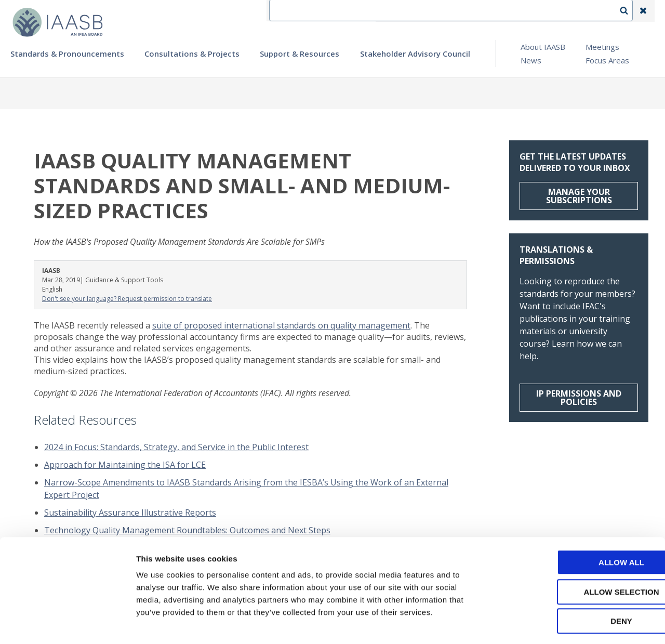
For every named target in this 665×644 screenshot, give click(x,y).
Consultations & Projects (192, 54)
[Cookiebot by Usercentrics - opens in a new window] (67, 624)
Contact (432, 11)
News (531, 60)
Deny (578, 578)
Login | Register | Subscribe (560, 11)
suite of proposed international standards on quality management (281, 325)
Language (480, 11)
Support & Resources (300, 54)
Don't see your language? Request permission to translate (127, 299)
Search (629, 11)
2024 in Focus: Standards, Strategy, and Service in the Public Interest (176, 447)
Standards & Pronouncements (67, 54)
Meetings (602, 47)
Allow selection (578, 549)
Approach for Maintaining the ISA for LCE (125, 465)
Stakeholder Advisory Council (415, 54)
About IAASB (543, 47)
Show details (545, 623)
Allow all (578, 520)
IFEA (393, 11)
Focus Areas (607, 60)
